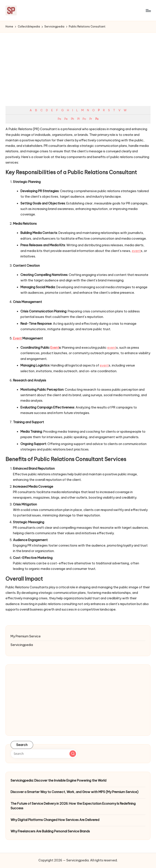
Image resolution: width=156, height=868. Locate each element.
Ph (72, 119)
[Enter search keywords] (44, 754)
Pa (59, 119)
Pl (78, 119)
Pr (91, 119)
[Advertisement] (78, 66)
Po (84, 119)
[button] (73, 754)
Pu (97, 119)
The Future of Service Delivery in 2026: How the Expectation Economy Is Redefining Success (73, 806)
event (136, 251)
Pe (66, 119)
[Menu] (148, 11)
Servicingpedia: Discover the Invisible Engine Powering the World (58, 780)
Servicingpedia (22, 645)
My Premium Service (26, 636)
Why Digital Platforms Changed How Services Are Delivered (55, 820)
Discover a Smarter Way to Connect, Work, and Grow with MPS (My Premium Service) (74, 792)
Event (17, 338)
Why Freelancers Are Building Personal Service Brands (50, 831)
